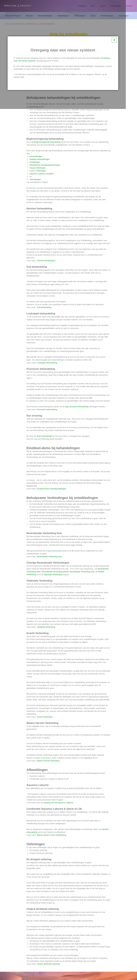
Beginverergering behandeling (47, 142)
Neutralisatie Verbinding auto (82, 572)
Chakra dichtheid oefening (48, 964)
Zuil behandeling (44, 307)
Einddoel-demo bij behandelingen (52, 489)
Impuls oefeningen (38, 168)
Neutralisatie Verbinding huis (49, 556)
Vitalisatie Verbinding (46, 627)
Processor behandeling (47, 409)
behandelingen (36, 156)
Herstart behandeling (46, 261)
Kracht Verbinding (45, 717)
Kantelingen (35, 162)
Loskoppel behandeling (47, 363)
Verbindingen (35, 179)
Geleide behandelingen (40, 159)
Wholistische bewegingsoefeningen (45, 165)
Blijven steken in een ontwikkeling (52, 835)
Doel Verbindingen (45, 436)
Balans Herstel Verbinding (48, 761)
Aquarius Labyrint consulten (42, 174)
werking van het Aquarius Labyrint (58, 803)
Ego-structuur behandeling (77, 407)
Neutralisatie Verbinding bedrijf (55, 572)
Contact (129, 6)
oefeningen (41, 171)
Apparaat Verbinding (53, 574)
